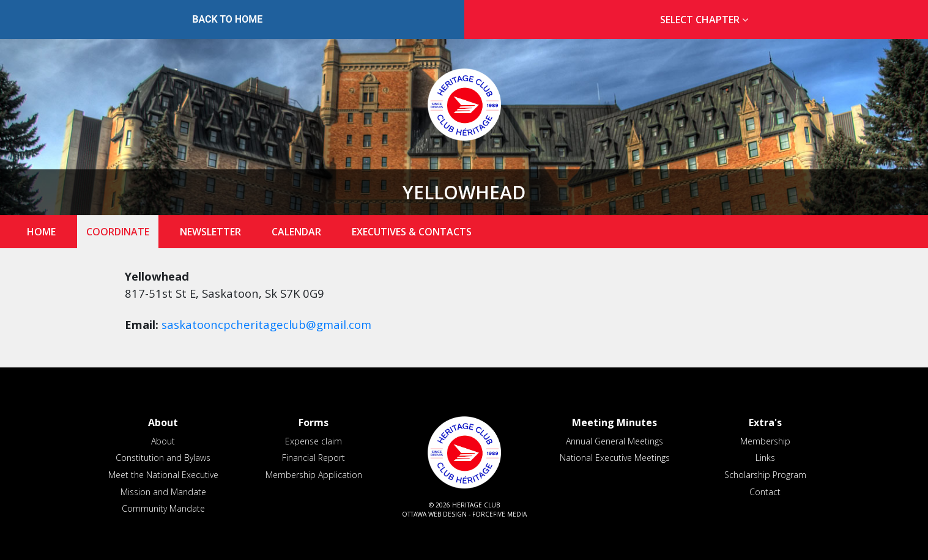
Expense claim (314, 441)
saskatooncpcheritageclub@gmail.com (266, 324)
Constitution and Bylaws (163, 458)
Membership (765, 441)
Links (765, 458)
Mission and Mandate (163, 492)
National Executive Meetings (615, 458)
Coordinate (118, 232)
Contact (765, 492)
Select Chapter (707, 20)
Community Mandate (163, 508)
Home (41, 232)
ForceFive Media (499, 514)
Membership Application (314, 475)
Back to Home (227, 19)
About (163, 441)
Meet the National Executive (163, 475)
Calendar (296, 232)
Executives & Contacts (412, 232)
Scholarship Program (765, 475)
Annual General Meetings (614, 441)
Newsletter (210, 232)
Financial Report (314, 458)
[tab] (701, 20)
